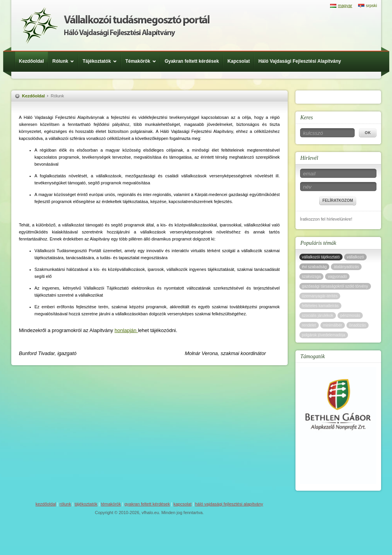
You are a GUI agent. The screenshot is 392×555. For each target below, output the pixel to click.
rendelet (309, 325)
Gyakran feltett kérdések (192, 61)
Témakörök (143, 61)
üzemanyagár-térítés (320, 296)
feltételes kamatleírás (321, 306)
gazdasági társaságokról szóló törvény (335, 286)
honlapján (126, 330)
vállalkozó (355, 257)
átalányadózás (346, 267)
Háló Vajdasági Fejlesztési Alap (115, 25)
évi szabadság (315, 267)
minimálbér (333, 325)
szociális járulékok (318, 316)
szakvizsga (312, 277)
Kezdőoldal (32, 61)
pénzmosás (350, 316)
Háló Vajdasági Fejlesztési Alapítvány (300, 61)
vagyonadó (337, 277)
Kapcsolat (238, 61)
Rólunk (65, 61)
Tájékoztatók (102, 61)
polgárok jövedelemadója (324, 335)
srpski (372, 5)
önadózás (358, 325)
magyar (345, 5)
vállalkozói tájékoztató (321, 257)
